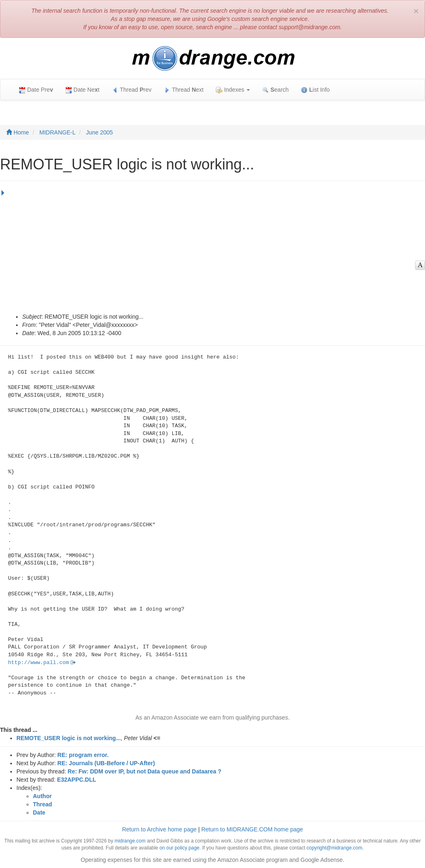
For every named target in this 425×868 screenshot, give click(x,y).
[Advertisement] (210, 251)
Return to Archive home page (159, 829)
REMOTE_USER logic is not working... (69, 738)
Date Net (82, 90)
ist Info (315, 90)
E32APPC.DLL (77, 780)
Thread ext (184, 90)
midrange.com (130, 841)
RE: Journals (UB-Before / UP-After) (106, 763)
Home (17, 132)
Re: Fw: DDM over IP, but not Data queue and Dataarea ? (145, 771)
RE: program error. (83, 755)
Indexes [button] (233, 90)
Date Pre (36, 90)
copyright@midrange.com (335, 848)
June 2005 (99, 132)
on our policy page (179, 848)
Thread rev (132, 90)
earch (275, 90)
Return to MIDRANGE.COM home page (252, 829)
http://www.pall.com (39, 663)
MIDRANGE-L (58, 132)
